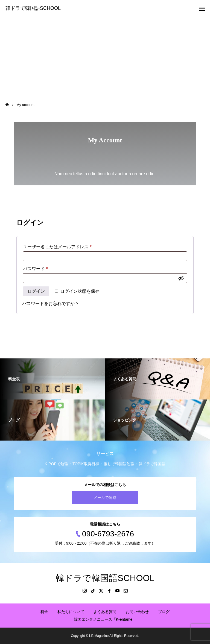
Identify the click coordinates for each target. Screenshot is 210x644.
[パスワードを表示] (181, 278)
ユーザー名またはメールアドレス (59, 246)
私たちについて (71, 612)
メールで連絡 (105, 498)
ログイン (36, 291)
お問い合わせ (137, 612)
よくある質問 (105, 612)
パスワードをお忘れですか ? (50, 304)
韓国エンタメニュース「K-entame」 (105, 619)
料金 (44, 612)
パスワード (37, 268)
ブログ (164, 612)
